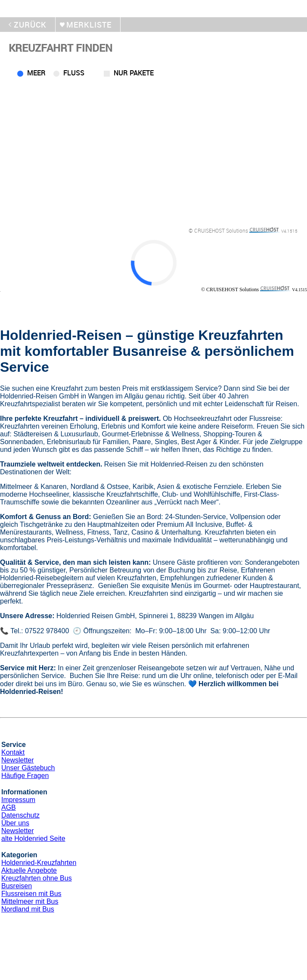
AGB (9, 807)
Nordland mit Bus (28, 909)
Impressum (18, 800)
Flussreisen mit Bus (31, 894)
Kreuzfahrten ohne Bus (37, 878)
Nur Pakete (134, 73)
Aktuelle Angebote (29, 870)
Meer (36, 73)
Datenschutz (20, 815)
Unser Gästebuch (28, 768)
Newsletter (18, 760)
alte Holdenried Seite (33, 838)
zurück (30, 25)
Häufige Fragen (25, 776)
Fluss (74, 73)
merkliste (89, 25)
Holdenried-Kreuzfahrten (39, 863)
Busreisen (17, 886)
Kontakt (13, 752)
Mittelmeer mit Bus (30, 901)
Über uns (15, 823)
